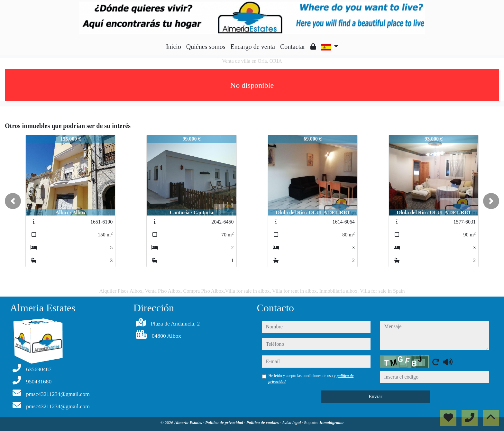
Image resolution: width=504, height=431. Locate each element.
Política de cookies (263, 422)
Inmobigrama (331, 422)
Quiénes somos (206, 47)
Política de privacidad (225, 422)
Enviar (376, 396)
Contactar (293, 47)
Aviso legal (292, 422)
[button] (13, 201)
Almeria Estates (189, 422)
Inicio (174, 47)
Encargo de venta (253, 47)
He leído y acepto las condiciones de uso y (311, 379)
